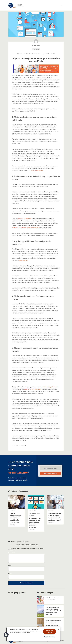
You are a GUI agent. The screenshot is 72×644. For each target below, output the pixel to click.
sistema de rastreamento (32, 389)
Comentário (12, 553)
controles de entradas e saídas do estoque (26, 228)
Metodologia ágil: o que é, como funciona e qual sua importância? (55, 517)
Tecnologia (36, 49)
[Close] (59, 630)
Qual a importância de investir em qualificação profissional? (16, 518)
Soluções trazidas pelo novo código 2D (53, 599)
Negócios (13, 511)
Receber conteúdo (50, 473)
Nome (10, 566)
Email (10, 574)
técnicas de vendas (37, 170)
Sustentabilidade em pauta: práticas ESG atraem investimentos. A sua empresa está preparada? (53, 611)
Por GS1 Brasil (36, 46)
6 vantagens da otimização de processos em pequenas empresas (35, 523)
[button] (6, 635)
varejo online (23, 260)
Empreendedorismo (34, 513)
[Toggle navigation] (61, 5)
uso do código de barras (50, 387)
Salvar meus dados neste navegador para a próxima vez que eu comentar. (27, 549)
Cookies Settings (50, 637)
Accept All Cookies (50, 631)
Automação (33, 511)
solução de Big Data (25, 219)
